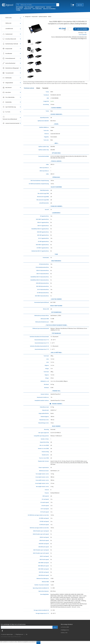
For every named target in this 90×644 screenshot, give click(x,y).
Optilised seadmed (43, 17)
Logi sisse (80, 5)
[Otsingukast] (38, 5)
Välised (50, 17)
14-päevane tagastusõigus (7, 634)
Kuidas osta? (28, 9)
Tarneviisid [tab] (45, 88)
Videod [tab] (38, 88)
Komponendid (35, 17)
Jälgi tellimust (29, 7)
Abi (27, 634)
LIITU (55, 627)
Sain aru (38, 642)
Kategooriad (28, 17)
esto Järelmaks (37, 9)
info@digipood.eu (65, 630)
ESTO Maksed (20, 7)
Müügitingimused (19, 634)
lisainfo (52, 101)
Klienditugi (19, 9)
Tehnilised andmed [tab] (29, 88)
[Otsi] (58, 5)
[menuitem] (11, 18)
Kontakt (49, 7)
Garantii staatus (40, 7)
